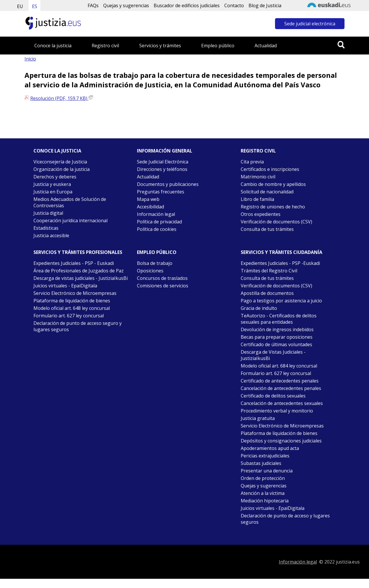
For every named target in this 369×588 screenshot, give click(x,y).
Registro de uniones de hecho (273, 207)
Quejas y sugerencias (126, 5)
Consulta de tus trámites (267, 229)
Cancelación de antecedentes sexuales (282, 403)
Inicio (30, 59)
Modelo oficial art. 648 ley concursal (72, 308)
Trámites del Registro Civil (269, 271)
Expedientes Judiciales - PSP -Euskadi (280, 263)
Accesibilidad (150, 207)
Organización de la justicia (62, 169)
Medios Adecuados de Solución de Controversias (70, 202)
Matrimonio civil (258, 177)
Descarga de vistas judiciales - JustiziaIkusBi (81, 278)
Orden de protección (263, 478)
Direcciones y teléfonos (162, 169)
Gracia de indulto (259, 308)
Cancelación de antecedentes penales (281, 388)
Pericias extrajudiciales (265, 456)
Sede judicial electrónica (310, 24)
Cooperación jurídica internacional (70, 220)
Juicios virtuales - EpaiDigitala (65, 286)
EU (20, 6)
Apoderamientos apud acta (270, 448)
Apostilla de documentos (267, 293)
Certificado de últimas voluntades (276, 344)
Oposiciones (150, 271)
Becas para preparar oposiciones (277, 337)
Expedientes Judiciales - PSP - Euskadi (74, 263)
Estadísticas (46, 228)
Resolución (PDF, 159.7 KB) (62, 98)
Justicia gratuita (258, 418)
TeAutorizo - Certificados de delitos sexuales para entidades (279, 319)
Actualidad (266, 46)
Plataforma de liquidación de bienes (72, 301)
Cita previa (252, 162)
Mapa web (148, 199)
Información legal (156, 214)
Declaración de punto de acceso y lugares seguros (285, 519)
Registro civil (105, 46)
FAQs (93, 5)
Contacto (234, 5)
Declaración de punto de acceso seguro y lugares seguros (78, 326)
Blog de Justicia (265, 5)
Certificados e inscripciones (270, 169)
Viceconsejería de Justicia (60, 162)
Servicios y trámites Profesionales (78, 252)
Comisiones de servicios (163, 286)
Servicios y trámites (160, 46)
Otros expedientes (261, 214)
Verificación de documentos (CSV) (276, 222)
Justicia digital (48, 213)
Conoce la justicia (53, 46)
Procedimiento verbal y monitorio (277, 411)
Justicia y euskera (52, 184)
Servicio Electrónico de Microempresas (75, 293)
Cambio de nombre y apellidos (273, 184)
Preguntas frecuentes (161, 192)
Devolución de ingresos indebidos (277, 329)
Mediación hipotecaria (265, 501)
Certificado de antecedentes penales (280, 381)
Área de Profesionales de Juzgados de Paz (79, 271)
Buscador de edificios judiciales (187, 5)
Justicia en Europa (53, 192)
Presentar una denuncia (267, 471)
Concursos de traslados (162, 278)
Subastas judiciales (261, 463)
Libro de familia (257, 199)
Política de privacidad (159, 222)
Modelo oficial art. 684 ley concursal (279, 366)
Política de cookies (157, 229)
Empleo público (218, 46)
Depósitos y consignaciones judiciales (281, 441)
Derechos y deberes (55, 177)
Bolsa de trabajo (155, 263)
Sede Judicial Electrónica (163, 162)
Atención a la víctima (263, 493)
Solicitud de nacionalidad (267, 192)
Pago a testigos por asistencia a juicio (281, 301)
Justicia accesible (51, 235)
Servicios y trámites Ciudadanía (282, 252)
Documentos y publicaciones (168, 184)
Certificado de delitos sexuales (273, 396)
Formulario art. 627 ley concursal (69, 316)
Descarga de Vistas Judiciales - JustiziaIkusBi (273, 355)
